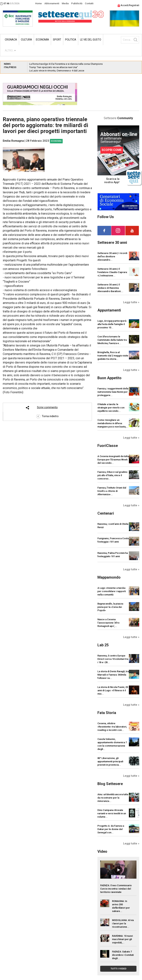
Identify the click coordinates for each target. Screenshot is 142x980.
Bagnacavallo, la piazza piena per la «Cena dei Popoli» (110, 607)
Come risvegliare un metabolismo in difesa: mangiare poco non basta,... (113, 423)
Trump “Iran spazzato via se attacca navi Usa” (54, 67)
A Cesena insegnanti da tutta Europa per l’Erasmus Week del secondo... (113, 460)
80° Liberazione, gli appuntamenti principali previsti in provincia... (110, 761)
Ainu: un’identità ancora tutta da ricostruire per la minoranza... (113, 798)
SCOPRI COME (112, 150)
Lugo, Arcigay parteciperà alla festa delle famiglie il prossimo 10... (112, 324)
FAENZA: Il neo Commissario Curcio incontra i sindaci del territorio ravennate (116, 889)
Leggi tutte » (131, 302)
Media (65, 3)
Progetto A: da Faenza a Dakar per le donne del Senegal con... (111, 829)
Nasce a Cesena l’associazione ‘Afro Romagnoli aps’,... (108, 623)
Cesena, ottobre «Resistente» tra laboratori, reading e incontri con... (112, 727)
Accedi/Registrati (128, 5)
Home (38, 3)
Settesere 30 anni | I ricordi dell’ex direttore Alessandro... (112, 256)
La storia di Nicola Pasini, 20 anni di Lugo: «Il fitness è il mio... (113, 690)
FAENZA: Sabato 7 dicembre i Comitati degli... (123, 955)
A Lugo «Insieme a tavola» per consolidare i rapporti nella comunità (112, 591)
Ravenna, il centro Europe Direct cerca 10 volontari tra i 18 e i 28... (113, 659)
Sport (57, 40)
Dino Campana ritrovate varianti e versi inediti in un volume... (112, 813)
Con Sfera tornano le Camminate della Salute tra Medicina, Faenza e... (112, 340)
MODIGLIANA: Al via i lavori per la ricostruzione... (123, 923)
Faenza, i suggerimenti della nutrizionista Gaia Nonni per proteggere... (113, 392)
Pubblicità (77, 3)
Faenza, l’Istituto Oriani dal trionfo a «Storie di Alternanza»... (112, 491)
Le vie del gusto (91, 40)
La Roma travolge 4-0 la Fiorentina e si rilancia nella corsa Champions (66, 64)
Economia (42, 40)
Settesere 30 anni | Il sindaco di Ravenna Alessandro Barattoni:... (110, 288)
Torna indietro (47, 416)
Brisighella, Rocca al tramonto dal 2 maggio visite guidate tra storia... (113, 356)
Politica (71, 40)
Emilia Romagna (13, 141)
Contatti (89, 3)
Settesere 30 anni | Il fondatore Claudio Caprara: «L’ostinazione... (112, 272)
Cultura (26, 40)
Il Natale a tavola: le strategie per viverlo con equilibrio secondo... (111, 408)
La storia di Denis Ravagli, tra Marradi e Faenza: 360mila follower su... (113, 675)
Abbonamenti (52, 3)
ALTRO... (10, 50)
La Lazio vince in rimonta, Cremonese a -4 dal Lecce (57, 71)
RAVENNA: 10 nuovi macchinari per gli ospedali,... (122, 939)
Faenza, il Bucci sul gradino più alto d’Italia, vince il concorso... (112, 475)
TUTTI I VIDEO (118, 969)
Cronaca (11, 40)
